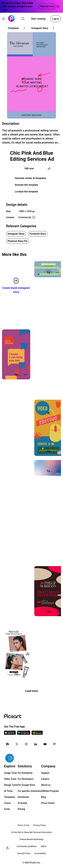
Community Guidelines (27, 846)
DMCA (44, 846)
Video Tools (10, 779)
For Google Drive (26, 785)
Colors (7, 803)
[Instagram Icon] (26, 744)
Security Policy (24, 853)
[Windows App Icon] (37, 734)
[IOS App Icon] (10, 734)
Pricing (21, 809)
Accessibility (40, 853)
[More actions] (58, 273)
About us (46, 785)
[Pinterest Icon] (54, 744)
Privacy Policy (39, 825)
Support (45, 773)
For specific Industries (29, 791)
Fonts (7, 809)
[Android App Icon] (24, 734)
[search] (23, 19)
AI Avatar (22, 803)
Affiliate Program (50, 791)
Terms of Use (23, 825)
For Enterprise (25, 773)
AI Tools (8, 791)
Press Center (48, 803)
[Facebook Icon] (7, 744)
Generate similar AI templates (30, 178)
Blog (44, 797)
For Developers (26, 779)
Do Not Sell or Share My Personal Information (32, 832)
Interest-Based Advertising (32, 839)
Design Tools (11, 785)
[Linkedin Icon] (36, 744)
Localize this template (26, 192)
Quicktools (23, 797)
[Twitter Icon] (17, 744)
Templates (10, 797)
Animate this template (26, 185)
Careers (45, 779)
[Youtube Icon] (45, 744)
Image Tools (10, 773)
